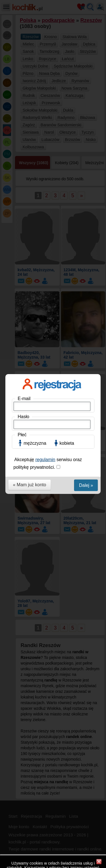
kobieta (67, 121)
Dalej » (86, 163)
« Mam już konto (30, 162)
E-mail (24, 76)
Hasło (24, 94)
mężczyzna (35, 121)
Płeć (22, 112)
